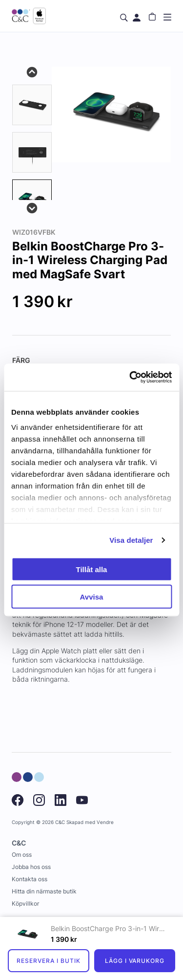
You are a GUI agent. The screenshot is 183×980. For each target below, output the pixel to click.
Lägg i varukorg (135, 961)
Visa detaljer (131, 540)
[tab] (32, 105)
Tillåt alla (92, 569)
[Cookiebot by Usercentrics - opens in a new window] (130, 378)
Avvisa (92, 597)
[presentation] (32, 200)
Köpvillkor (25, 903)
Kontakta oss (30, 879)
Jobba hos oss (31, 867)
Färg (21, 360)
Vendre (105, 822)
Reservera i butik (48, 961)
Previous (32, 71)
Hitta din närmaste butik (44, 891)
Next (32, 207)
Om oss (22, 855)
